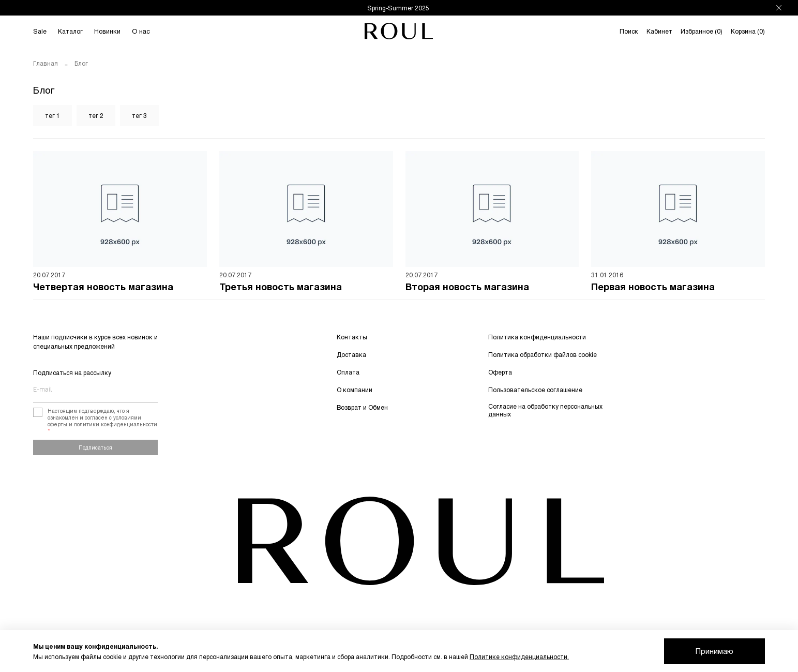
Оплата (348, 372)
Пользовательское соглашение (535, 390)
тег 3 (139, 115)
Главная (46, 63)
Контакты (352, 337)
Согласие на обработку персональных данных (545, 410)
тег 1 (52, 115)
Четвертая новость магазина (103, 288)
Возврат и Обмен (362, 407)
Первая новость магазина (653, 288)
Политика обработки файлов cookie (543, 354)
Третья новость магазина (281, 288)
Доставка (351, 354)
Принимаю (714, 651)
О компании (355, 390)
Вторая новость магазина (467, 288)
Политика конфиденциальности (537, 337)
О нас (141, 31)
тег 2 (96, 115)
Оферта (500, 372)
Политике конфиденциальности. (519, 656)
